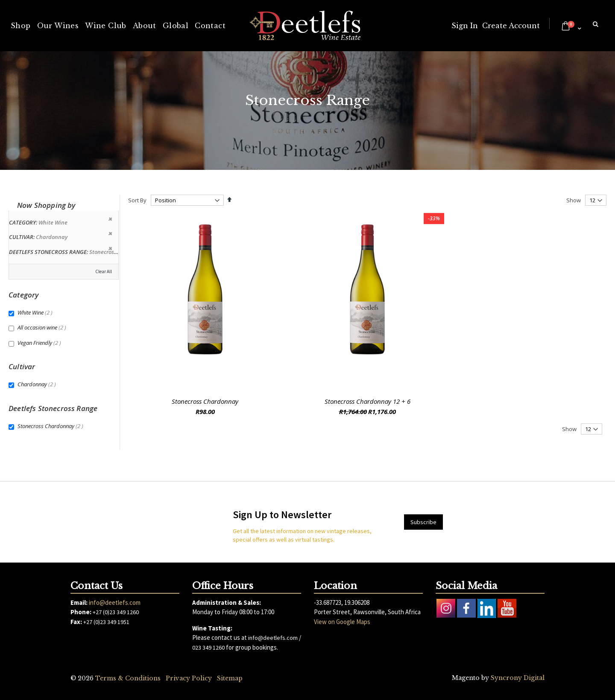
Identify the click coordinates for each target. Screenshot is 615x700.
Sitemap (230, 678)
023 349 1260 (208, 647)
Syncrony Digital (518, 678)
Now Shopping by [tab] (46, 205)
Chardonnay (38, 384)
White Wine (36, 312)
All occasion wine (43, 327)
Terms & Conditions (128, 678)
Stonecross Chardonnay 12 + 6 (368, 401)
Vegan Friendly (40, 343)
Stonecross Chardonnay (205, 401)
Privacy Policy (189, 678)
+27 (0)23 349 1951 (106, 622)
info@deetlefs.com (115, 602)
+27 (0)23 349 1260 (116, 612)
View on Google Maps (342, 622)
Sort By (137, 200)
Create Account (511, 26)
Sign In (465, 26)
